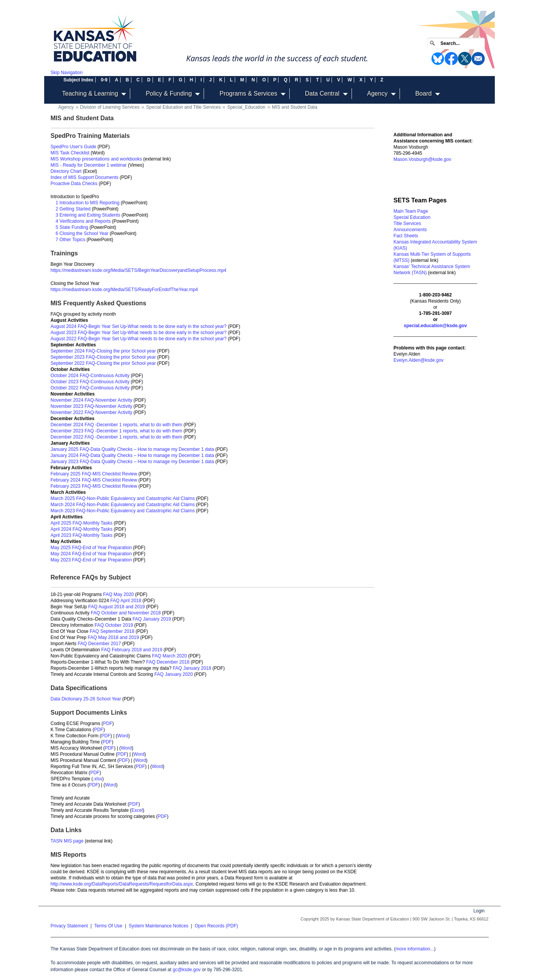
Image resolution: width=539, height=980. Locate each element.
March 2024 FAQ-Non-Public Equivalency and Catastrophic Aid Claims (123, 505)
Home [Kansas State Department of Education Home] (50, 14)
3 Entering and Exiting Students (88, 215)
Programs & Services (248, 94)
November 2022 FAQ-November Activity (92, 412)
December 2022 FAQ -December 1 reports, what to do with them (117, 437)
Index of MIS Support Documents (85, 177)
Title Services (407, 223)
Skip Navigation (67, 73)
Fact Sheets (406, 236)
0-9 (104, 80)
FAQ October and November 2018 (126, 613)
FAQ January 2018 (192, 668)
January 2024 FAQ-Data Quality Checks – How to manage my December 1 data (133, 455)
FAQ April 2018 (126, 601)
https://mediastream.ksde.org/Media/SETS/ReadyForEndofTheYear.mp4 (124, 290)
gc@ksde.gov (187, 970)
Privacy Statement (69, 926)
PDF (108, 723)
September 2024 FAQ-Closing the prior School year (103, 351)
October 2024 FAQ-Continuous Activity (90, 376)
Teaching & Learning (90, 94)
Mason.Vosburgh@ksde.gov (422, 159)
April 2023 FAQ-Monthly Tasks (82, 535)
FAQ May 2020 (118, 594)
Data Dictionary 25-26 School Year (86, 699)
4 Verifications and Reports (83, 221)
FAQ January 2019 (152, 619)
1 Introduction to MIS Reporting (88, 203)
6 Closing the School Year (82, 233)
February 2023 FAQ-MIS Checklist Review (94, 486)
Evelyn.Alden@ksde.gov (418, 360)
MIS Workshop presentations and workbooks (96, 159)
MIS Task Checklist (70, 153)
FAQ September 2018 (112, 631)
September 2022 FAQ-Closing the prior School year (103, 363)
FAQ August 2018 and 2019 (117, 607)
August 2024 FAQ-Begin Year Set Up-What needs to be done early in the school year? (139, 326)
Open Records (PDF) (216, 926)
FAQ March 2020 (170, 656)
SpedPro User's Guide (74, 147)
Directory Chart (66, 171)
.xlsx (98, 779)
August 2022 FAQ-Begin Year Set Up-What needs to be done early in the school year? (139, 339)
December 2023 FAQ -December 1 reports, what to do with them (117, 431)
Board (424, 94)
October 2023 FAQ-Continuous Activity (90, 382)
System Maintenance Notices (158, 926)
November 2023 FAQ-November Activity (92, 406)
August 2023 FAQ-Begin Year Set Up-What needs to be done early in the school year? (139, 333)
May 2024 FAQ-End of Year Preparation (91, 554)
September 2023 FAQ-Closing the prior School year (103, 357)
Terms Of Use (108, 926)
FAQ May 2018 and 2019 (113, 637)
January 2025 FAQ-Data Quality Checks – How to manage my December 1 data (133, 449)
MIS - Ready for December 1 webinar (89, 165)
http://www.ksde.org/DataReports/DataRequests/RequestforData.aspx (122, 884)
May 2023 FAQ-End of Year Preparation (91, 560)
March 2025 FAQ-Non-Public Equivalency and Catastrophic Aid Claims (123, 498)
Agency (377, 94)
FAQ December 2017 (99, 644)
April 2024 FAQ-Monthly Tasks (82, 529)
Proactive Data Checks (74, 184)
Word (123, 736)
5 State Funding (72, 227)
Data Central (322, 94)
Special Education (412, 217)
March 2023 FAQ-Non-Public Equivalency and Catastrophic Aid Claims (123, 511)
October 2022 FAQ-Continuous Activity (90, 388)
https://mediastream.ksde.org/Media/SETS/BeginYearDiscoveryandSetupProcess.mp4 (139, 270)
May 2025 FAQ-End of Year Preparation (91, 548)
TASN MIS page (67, 841)
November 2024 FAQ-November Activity (92, 400)
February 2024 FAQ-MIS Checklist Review (94, 480)
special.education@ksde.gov (435, 326)
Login (479, 911)
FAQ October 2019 (114, 625)
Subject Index (78, 80)
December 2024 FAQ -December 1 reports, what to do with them (117, 425)
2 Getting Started (73, 209)
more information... (415, 949)
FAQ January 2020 (174, 674)
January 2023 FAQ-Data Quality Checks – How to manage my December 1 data (133, 462)
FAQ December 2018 (168, 662)
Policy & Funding (169, 94)
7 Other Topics (70, 240)
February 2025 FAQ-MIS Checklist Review (94, 474)
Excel (137, 810)
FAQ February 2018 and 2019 (132, 650)
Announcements (410, 230)
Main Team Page (411, 211)
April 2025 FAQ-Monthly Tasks (82, 523)
